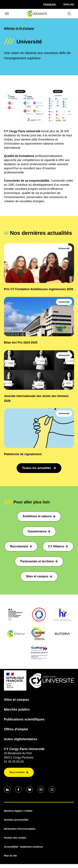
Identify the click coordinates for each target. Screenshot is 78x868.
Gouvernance (39, 531)
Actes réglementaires (21, 739)
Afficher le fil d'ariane (19, 28)
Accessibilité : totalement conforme (23, 847)
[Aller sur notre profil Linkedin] (7, 789)
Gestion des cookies (15, 838)
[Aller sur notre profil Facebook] (18, 789)
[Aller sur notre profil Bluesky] (30, 789)
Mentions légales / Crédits (18, 811)
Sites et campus (39, 576)
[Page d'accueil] (37, 14)
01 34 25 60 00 (14, 762)
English (69, 4)
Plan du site (10, 856)
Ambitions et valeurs (39, 516)
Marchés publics (17, 709)
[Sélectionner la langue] (50, 4)
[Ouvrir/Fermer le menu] (7, 14)
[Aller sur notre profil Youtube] (41, 789)
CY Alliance (58, 546)
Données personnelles (16, 820)
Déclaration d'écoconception (20, 829)
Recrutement (21, 546)
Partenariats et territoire (39, 561)
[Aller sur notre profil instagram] (52, 789)
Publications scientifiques (24, 719)
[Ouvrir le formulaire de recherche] (69, 14)
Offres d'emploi (16, 729)
